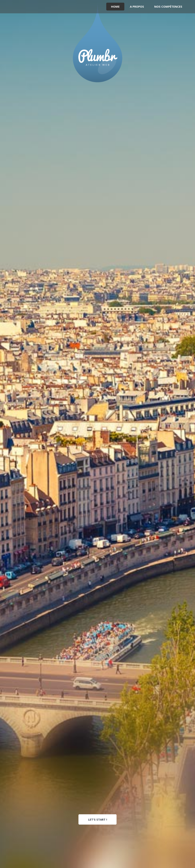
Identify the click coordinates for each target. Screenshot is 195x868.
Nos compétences (168, 6)
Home (115, 6)
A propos (137, 6)
